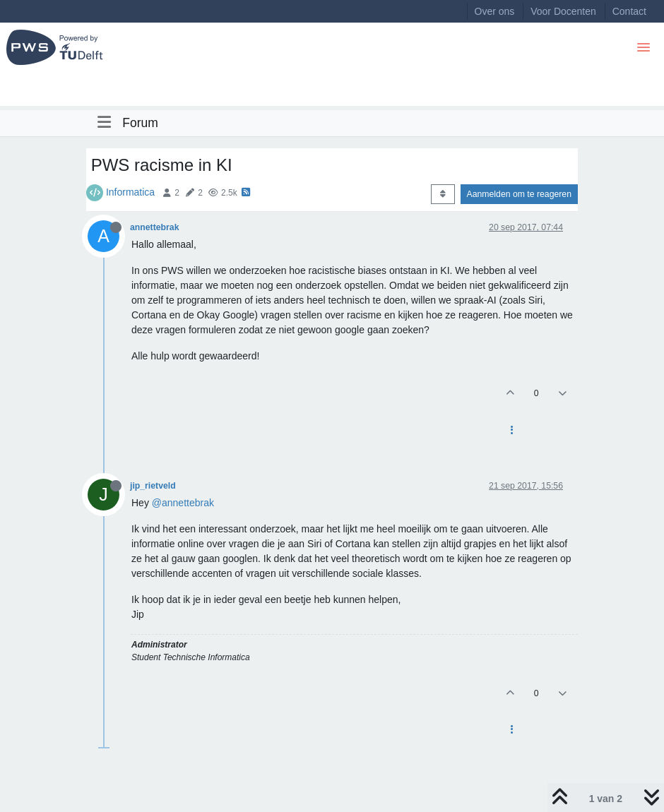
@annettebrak (183, 503)
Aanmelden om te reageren (519, 194)
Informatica (130, 192)
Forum (140, 123)
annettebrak (154, 227)
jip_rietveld (153, 486)
